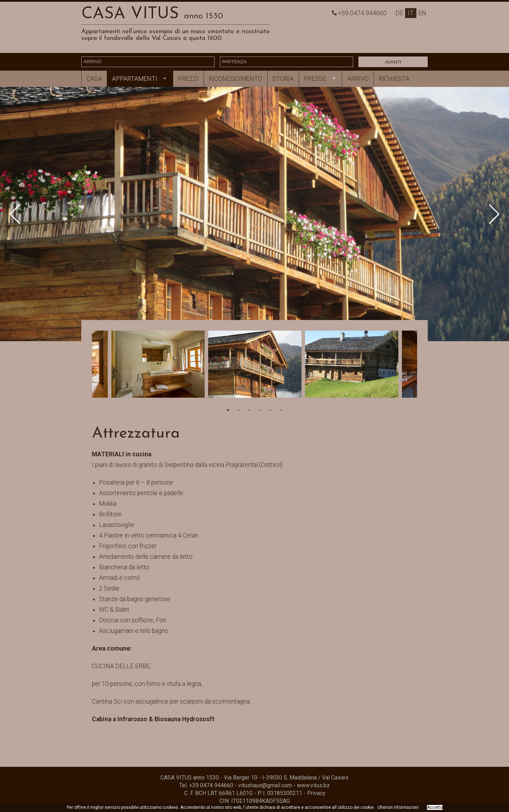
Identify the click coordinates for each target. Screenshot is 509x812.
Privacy (316, 793)
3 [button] (249, 410)
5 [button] (270, 410)
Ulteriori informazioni (398, 807)
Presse (315, 79)
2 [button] (239, 410)
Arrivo (358, 79)
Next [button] (490, 214)
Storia (283, 79)
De (399, 13)
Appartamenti (135, 79)
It (411, 13)
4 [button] (260, 410)
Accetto (435, 807)
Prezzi (188, 79)
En (422, 13)
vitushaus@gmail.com (265, 785)
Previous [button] (20, 214)
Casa (94, 79)
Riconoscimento (235, 79)
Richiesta (394, 79)
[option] (255, 214)
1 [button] (228, 410)
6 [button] (281, 410)
